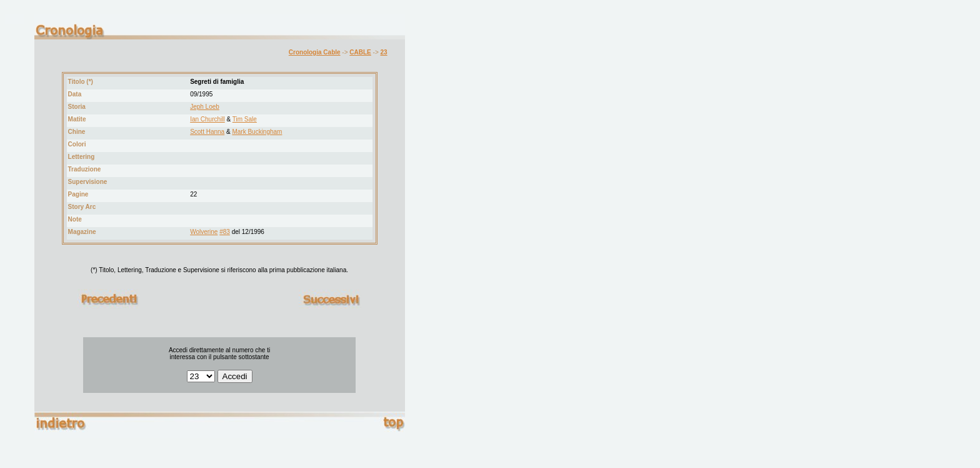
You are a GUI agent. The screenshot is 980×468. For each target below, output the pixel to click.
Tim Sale (245, 119)
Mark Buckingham (257, 132)
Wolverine (204, 232)
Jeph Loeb (205, 107)
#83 (225, 232)
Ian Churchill (207, 119)
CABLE (360, 52)
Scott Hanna (207, 132)
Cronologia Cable (315, 52)
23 (384, 52)
